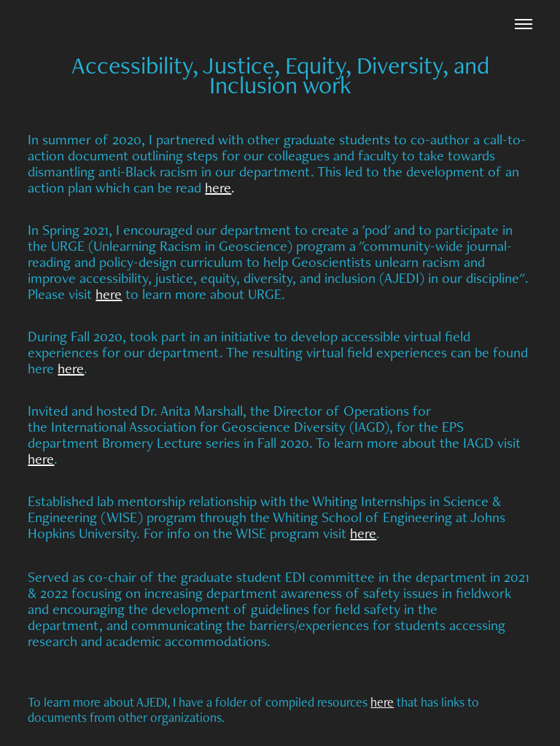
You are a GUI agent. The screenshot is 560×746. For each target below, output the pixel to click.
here (218, 187)
